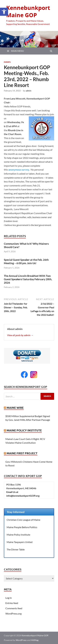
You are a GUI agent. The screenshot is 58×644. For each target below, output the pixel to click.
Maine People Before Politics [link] (22, 527)
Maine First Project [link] (22, 453)
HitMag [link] (35, 640)
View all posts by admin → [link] (20, 335)
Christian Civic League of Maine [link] (23, 520)
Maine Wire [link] (15, 408)
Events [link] (7, 62)
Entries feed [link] (12, 603)
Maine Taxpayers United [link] (20, 542)
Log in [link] (9, 598)
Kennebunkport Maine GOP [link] (28, 11)
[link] (4, 12)
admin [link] (28, 91)
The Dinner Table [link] (16, 549)
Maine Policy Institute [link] (24, 430)
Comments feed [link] (14, 608)
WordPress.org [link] (13, 613)
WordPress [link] (21, 640)
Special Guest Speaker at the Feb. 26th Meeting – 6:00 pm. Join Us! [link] (26, 261)
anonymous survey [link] (19, 170)
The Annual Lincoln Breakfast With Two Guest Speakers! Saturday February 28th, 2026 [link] (28, 279)
